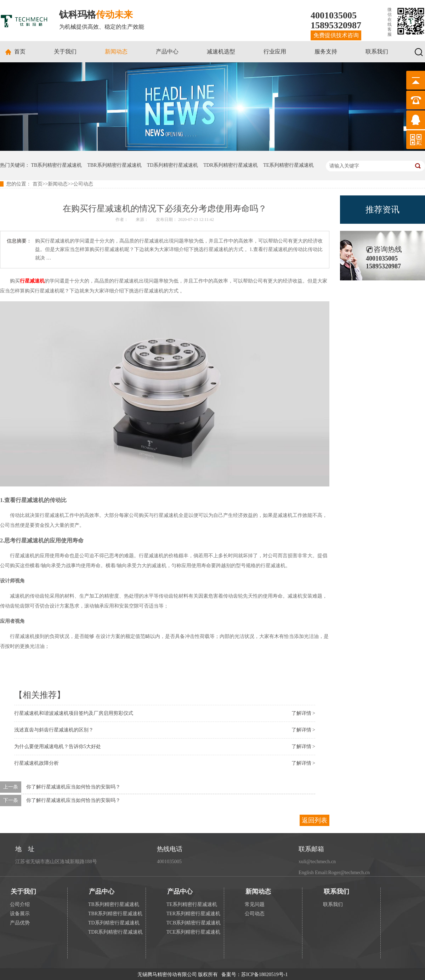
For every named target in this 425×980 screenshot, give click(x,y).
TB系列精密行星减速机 (57, 165)
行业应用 (275, 52)
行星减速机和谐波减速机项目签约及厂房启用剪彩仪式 (74, 713)
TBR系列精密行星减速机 (114, 165)
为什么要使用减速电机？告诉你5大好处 (58, 747)
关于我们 (65, 52)
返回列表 (314, 820)
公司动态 (83, 184)
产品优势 (20, 923)
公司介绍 (20, 904)
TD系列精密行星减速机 (173, 165)
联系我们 (377, 52)
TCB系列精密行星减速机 (194, 923)
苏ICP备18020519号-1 (264, 975)
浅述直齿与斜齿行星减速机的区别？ (54, 730)
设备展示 (20, 914)
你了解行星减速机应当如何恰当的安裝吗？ (73, 787)
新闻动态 (116, 52)
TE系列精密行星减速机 (288, 165)
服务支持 (326, 52)
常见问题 (255, 904)
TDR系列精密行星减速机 (231, 165)
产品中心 (167, 52)
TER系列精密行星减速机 (193, 914)
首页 (20, 52)
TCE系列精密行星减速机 (193, 932)
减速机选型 (221, 52)
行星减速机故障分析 (36, 763)
